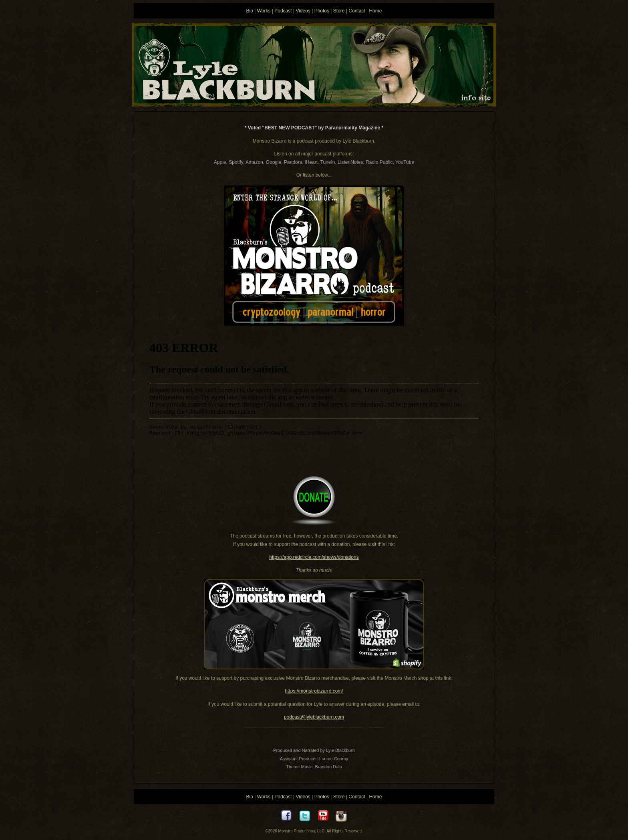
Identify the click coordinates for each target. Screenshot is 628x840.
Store (339, 11)
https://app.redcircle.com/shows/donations (314, 557)
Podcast (283, 11)
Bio (250, 11)
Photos (322, 11)
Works (264, 11)
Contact (357, 11)
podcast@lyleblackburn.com (314, 717)
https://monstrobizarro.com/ (314, 691)
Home (375, 11)
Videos (303, 11)
